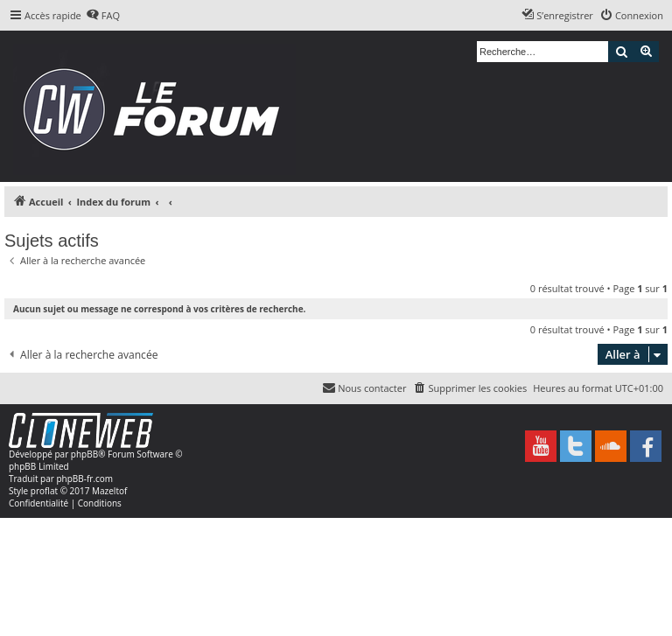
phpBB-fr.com (84, 479)
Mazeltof (109, 491)
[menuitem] (103, 16)
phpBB (84, 454)
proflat (44, 491)
